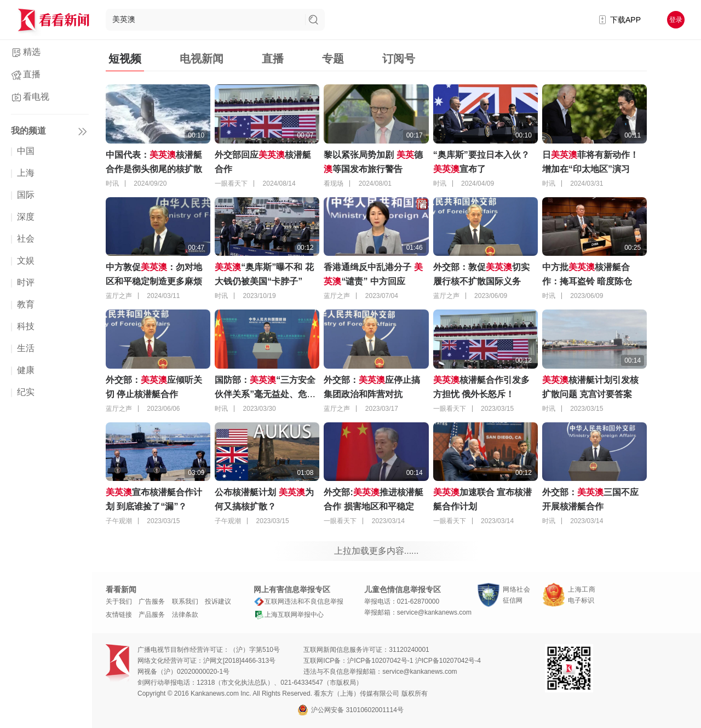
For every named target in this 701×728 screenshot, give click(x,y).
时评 (26, 282)
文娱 (26, 260)
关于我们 (119, 601)
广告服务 (152, 601)
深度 (26, 217)
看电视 (36, 97)
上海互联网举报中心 (289, 615)
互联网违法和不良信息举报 (298, 601)
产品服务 (152, 615)
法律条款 (185, 615)
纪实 (26, 392)
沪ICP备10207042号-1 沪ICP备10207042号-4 (414, 661)
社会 (26, 239)
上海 (26, 173)
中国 (26, 151)
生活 (26, 348)
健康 (26, 370)
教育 (26, 304)
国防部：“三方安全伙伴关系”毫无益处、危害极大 (265, 394)
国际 (26, 195)
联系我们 (185, 601)
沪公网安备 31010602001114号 (350, 710)
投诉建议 (218, 601)
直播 (32, 74)
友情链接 (119, 615)
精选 (32, 52)
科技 (26, 326)
